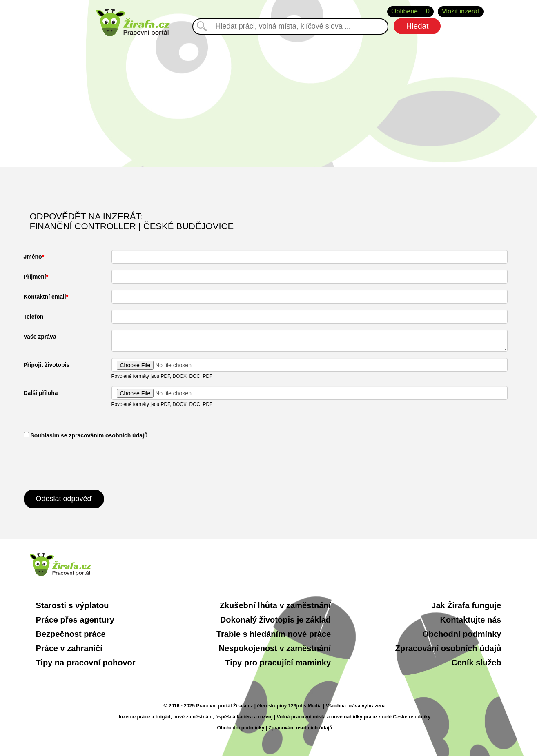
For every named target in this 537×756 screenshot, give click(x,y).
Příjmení (35, 277)
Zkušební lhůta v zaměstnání (275, 605)
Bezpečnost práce (71, 634)
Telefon (34, 317)
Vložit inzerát (461, 11)
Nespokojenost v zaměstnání (275, 648)
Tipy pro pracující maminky (278, 663)
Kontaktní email (45, 297)
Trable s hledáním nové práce (274, 634)
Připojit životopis (47, 365)
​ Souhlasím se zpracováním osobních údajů (86, 435)
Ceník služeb (476, 663)
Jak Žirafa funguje (466, 605)
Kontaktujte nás (470, 620)
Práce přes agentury (75, 620)
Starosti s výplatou (72, 605)
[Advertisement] (269, 98)
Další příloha (41, 393)
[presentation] (86, 463)
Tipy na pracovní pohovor (86, 663)
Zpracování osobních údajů (448, 648)
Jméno (33, 257)
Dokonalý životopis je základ (275, 620)
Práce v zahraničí (69, 648)
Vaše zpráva (40, 337)
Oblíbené (410, 12)
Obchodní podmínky (462, 634)
